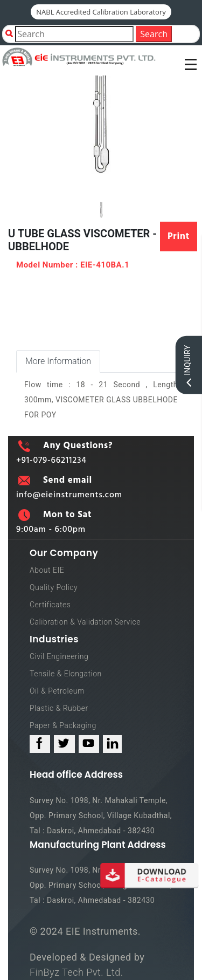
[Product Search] (74, 34)
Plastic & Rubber (59, 708)
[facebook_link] (40, 744)
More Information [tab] (58, 361)
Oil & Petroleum (57, 691)
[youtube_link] (89, 744)
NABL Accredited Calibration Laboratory (101, 12)
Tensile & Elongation (66, 674)
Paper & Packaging (63, 725)
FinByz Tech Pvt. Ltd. (76, 972)
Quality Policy (54, 587)
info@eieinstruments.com (69, 495)
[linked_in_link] (112, 744)
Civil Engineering (59, 656)
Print (179, 237)
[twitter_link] (64, 744)
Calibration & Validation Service (85, 622)
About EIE (47, 570)
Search (154, 34)
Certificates (50, 605)
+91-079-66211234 (51, 461)
